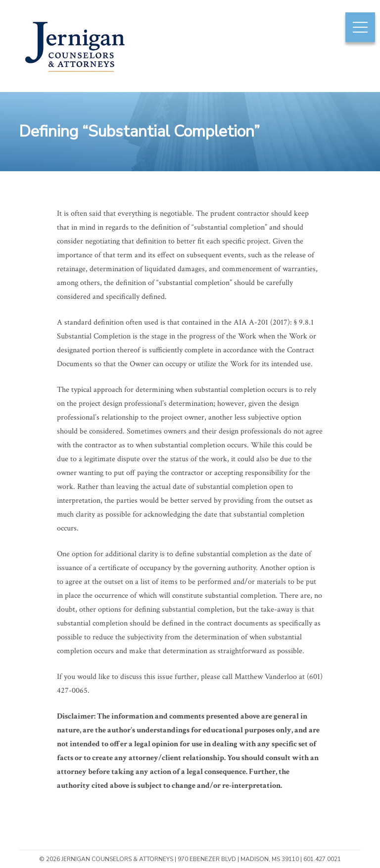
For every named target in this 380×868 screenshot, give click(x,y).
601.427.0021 (322, 859)
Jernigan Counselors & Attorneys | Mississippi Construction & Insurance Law (75, 75)
